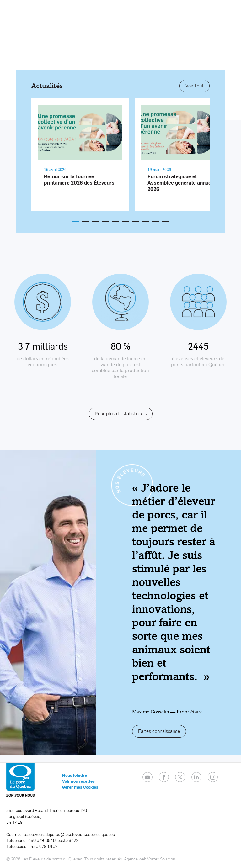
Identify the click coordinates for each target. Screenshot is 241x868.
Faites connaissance (159, 731)
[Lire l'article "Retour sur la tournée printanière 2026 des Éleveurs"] (80, 155)
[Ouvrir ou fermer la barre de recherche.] (214, 11)
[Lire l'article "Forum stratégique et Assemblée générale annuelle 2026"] (184, 155)
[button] (228, 11)
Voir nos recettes (78, 781)
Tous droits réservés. (104, 859)
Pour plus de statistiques (121, 413)
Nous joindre (75, 775)
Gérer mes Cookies (80, 787)
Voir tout (195, 85)
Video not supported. (120, 60)
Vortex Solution (161, 859)
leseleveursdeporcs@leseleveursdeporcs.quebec (69, 834)
